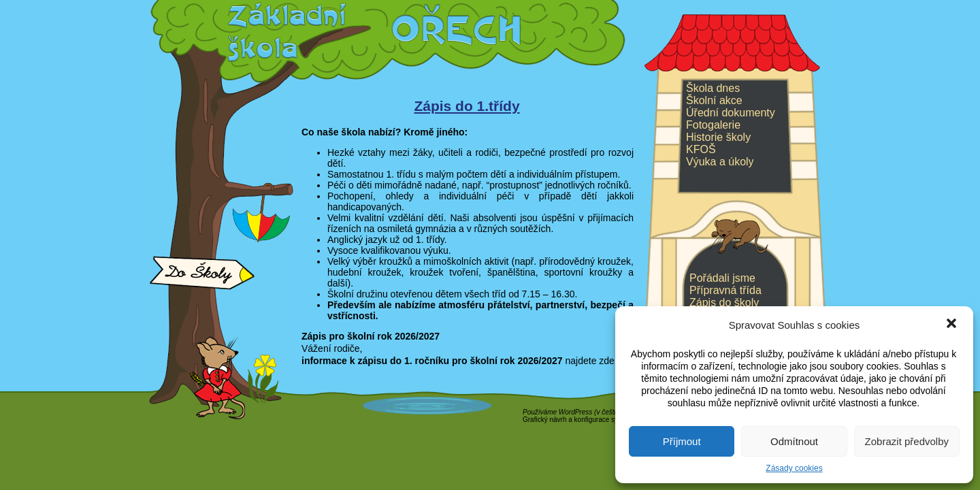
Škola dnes (713, 88)
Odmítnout (794, 441)
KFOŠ (701, 149)
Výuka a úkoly (720, 162)
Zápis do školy (724, 303)
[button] (951, 325)
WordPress (575, 412)
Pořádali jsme (722, 278)
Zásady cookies (794, 468)
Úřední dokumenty (731, 113)
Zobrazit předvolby (907, 441)
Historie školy (718, 137)
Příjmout (682, 441)
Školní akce (714, 100)
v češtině (609, 412)
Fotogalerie (713, 125)
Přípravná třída (725, 290)
